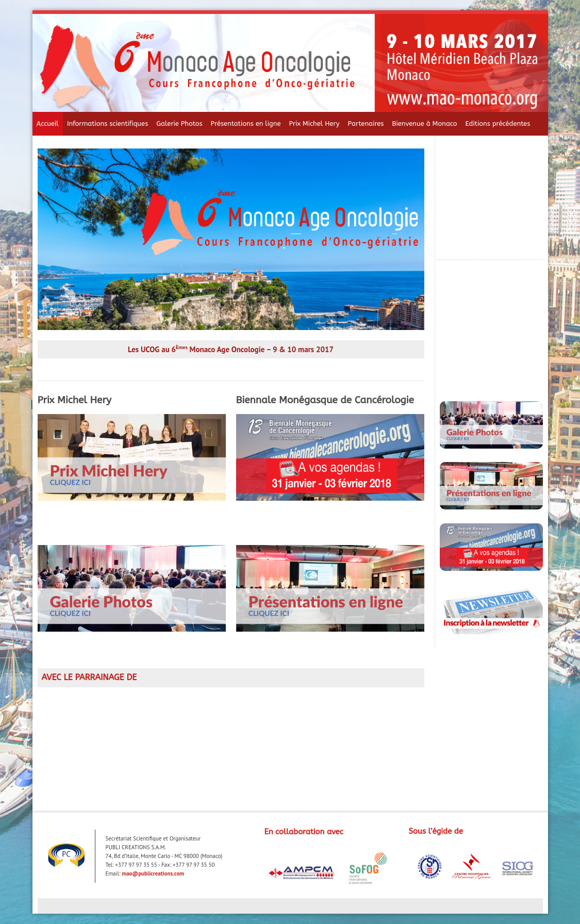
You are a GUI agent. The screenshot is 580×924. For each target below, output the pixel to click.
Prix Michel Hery (314, 123)
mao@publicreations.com (153, 873)
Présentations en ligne (246, 123)
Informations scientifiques (107, 123)
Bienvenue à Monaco (424, 123)
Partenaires (366, 123)
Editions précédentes (498, 123)
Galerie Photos (179, 123)
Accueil (48, 123)
